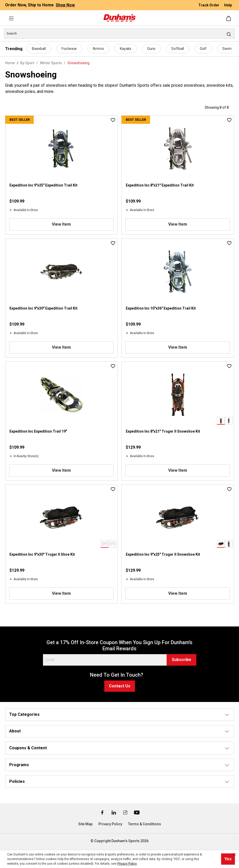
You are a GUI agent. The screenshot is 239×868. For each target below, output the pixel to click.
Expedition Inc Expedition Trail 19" (38, 431)
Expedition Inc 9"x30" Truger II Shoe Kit (42, 554)
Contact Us (120, 686)
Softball (178, 49)
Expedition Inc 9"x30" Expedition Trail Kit (43, 308)
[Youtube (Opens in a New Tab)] (137, 812)
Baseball (39, 49)
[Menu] (11, 18)
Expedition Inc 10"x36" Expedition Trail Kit (161, 308)
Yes (228, 859)
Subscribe (181, 660)
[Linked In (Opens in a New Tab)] (114, 812)
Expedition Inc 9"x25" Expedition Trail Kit (43, 185)
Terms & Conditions (145, 824)
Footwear (69, 49)
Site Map (85, 824)
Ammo (98, 49)
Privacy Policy (110, 824)
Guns (151, 49)
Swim (227, 49)
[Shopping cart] (229, 18)
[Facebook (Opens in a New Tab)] (103, 812)
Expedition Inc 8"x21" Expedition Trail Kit (160, 185)
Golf (203, 49)
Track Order (209, 5)
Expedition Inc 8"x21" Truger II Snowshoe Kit (163, 431)
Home (10, 63)
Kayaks (126, 49)
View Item (61, 224)
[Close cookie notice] (235, 854)
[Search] (119, 34)
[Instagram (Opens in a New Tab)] (126, 812)
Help (228, 5)
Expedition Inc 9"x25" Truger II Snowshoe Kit (163, 554)
